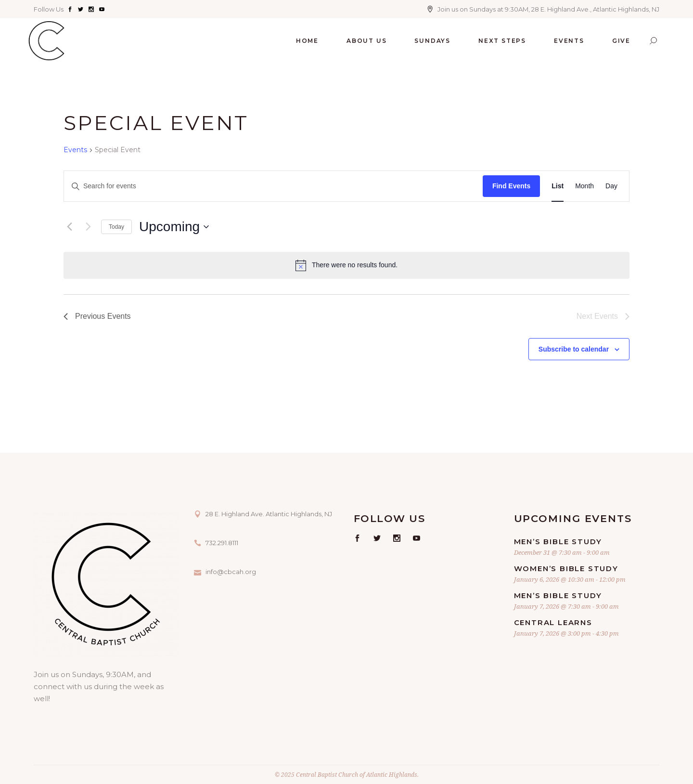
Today (116, 227)
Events (75, 150)
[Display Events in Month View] (584, 186)
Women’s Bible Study (566, 568)
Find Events (511, 186)
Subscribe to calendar (574, 349)
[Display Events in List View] (558, 186)
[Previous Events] (69, 227)
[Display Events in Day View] (611, 186)
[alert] (346, 265)
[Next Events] (88, 227)
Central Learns (553, 622)
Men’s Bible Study (558, 542)
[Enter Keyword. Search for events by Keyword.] (273, 186)
